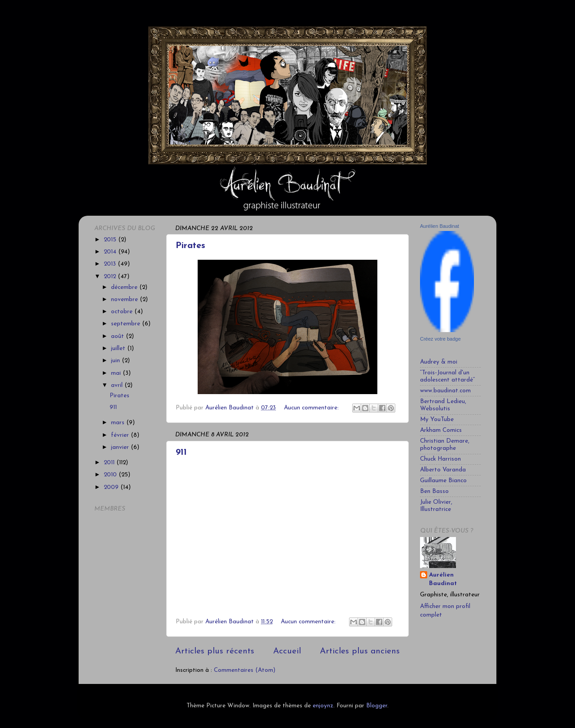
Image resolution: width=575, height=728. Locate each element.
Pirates (190, 246)
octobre (123, 312)
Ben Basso (434, 491)
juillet (119, 348)
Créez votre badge (440, 339)
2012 (111, 277)
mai (117, 373)
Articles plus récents (215, 651)
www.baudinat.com (445, 391)
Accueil (287, 651)
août (118, 336)
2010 (111, 475)
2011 (110, 463)
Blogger (377, 706)
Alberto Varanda (443, 470)
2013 (111, 264)
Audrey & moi (439, 362)
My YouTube (437, 419)
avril (118, 385)
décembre (125, 287)
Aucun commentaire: (312, 408)
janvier (121, 447)
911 (181, 453)
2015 (111, 240)
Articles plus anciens (360, 651)
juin (116, 361)
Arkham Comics (441, 430)
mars (119, 423)
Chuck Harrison (440, 459)
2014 (111, 252)
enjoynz (323, 706)
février (121, 435)
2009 (112, 487)
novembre (125, 300)
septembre (126, 324)
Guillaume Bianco (443, 481)
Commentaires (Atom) (245, 670)
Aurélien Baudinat (440, 226)
